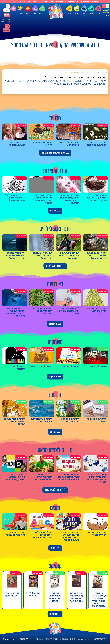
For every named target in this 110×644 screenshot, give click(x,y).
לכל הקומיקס (55, 614)
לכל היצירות (55, 211)
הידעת (95, 73)
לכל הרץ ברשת (55, 324)
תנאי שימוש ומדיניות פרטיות (51, 639)
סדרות (98, 10)
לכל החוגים (55, 548)
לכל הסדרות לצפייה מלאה (55, 490)
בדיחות (28, 10)
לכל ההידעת (55, 432)
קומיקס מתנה (6, 30)
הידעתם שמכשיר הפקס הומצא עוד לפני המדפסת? (77, 73)
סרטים (84, 10)
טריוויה (20, 10)
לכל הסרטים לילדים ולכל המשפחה (55, 153)
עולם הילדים (103, 73)
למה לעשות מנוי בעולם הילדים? (106, 13)
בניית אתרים (23, 639)
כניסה (8, 6)
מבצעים (7, 26)
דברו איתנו (2, 21)
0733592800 (73, 639)
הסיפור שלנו (8, 21)
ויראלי (35, 10)
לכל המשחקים (55, 377)
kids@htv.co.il (64, 639)
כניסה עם (7, 10)
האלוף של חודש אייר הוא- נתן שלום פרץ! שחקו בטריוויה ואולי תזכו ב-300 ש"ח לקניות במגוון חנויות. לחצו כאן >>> (55, 1)
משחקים (91, 10)
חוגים (69, 10)
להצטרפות (7, 15)
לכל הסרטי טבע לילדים (55, 266)
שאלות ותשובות (39, 639)
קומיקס (76, 10)
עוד (13, 10)
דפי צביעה (42, 10)
